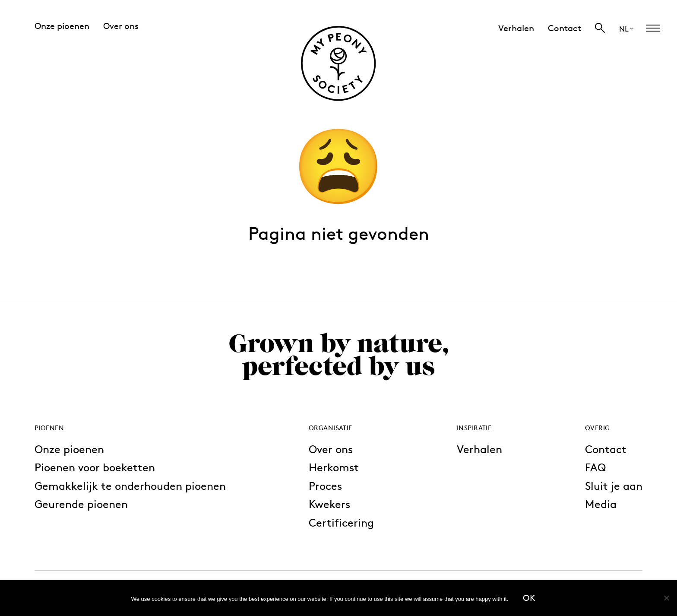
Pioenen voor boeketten (95, 467)
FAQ (595, 467)
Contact (606, 449)
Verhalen (479, 449)
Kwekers (329, 504)
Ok (529, 598)
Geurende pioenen (81, 504)
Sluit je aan (614, 486)
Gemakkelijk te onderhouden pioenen (130, 486)
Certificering (341, 522)
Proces (325, 486)
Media (601, 504)
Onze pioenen (69, 449)
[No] (666, 598)
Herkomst (334, 467)
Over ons (331, 449)
